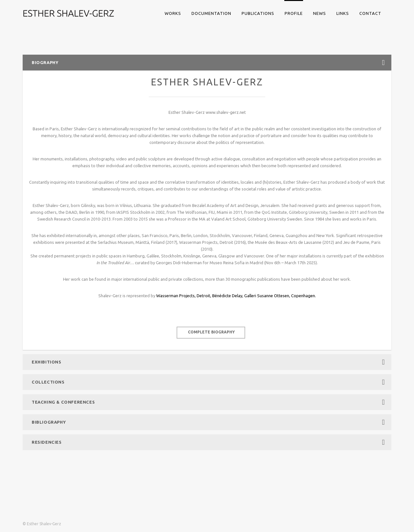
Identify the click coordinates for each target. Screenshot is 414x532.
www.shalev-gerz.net (226, 112)
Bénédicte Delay (227, 296)
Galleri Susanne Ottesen (267, 296)
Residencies (208, 442)
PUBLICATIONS (258, 13)
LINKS (343, 13)
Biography (208, 63)
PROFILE (294, 13)
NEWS (320, 13)
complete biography (211, 332)
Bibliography (208, 422)
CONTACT (370, 13)
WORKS (173, 13)
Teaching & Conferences (208, 402)
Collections (208, 382)
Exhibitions (208, 362)
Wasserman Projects (175, 296)
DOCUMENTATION (211, 13)
